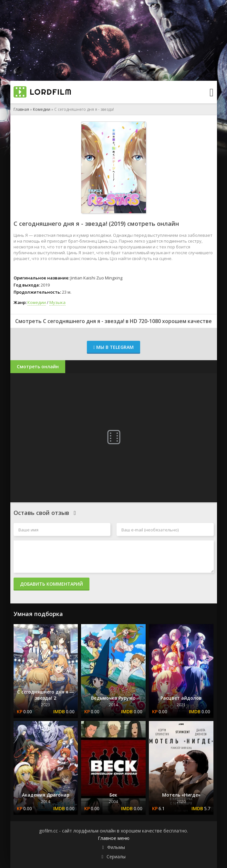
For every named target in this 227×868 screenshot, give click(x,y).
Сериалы (116, 857)
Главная (21, 109)
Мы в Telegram (113, 347)
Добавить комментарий (52, 584)
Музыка (57, 302)
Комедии (42, 109)
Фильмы (116, 847)
